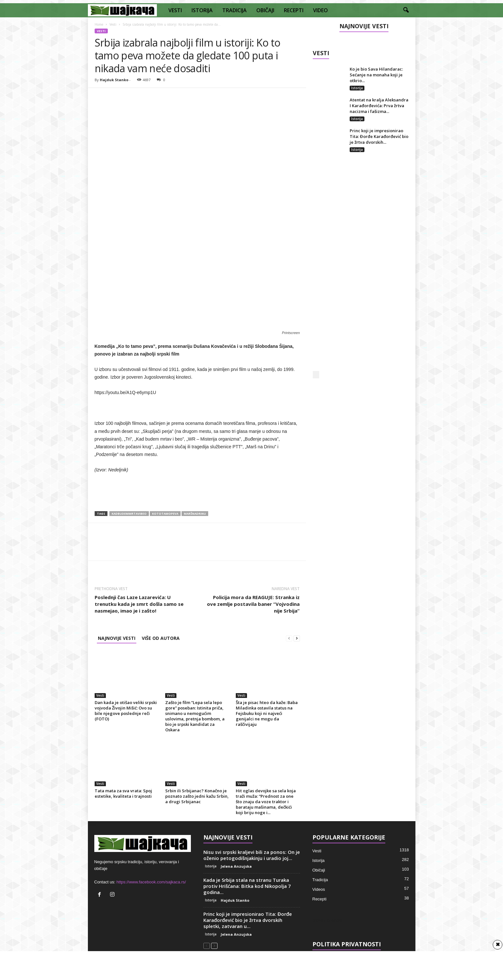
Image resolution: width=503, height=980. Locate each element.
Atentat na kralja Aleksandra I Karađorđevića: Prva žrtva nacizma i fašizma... (379, 106)
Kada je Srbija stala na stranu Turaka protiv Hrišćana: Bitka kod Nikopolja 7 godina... (247, 886)
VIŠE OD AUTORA (161, 638)
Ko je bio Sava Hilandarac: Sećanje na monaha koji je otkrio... (376, 75)
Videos (319, 889)
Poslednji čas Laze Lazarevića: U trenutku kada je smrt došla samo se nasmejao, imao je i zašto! (139, 604)
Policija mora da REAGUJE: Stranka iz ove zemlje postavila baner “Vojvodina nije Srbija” (253, 604)
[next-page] (297, 638)
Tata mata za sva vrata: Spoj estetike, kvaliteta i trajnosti (123, 793)
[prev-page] (289, 638)
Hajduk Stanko (114, 80)
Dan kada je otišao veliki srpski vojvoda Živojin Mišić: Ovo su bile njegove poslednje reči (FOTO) (126, 711)
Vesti (113, 24)
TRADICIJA (234, 10)
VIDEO (320, 10)
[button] (406, 10)
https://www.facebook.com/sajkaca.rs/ (151, 882)
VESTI (175, 10)
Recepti (320, 899)
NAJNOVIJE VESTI (117, 638)
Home (99, 24)
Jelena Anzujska (236, 866)
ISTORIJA (202, 10)
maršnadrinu (195, 514)
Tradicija (320, 880)
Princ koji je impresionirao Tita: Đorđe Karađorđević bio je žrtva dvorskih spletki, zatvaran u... (248, 920)
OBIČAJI (265, 10)
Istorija (357, 88)
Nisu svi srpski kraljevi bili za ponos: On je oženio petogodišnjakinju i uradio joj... (252, 855)
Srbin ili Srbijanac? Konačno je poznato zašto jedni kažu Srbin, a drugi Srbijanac (197, 796)
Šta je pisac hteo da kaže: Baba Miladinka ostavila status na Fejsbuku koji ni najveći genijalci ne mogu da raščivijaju (267, 713)
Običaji (319, 870)
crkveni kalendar (328, 920)
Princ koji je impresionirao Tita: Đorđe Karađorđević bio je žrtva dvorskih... (379, 136)
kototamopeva (165, 514)
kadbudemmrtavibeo (129, 514)
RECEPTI (294, 10)
